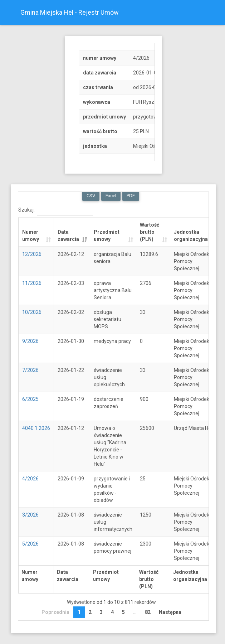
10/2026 (32, 312)
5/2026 (30, 544)
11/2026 (32, 283)
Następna (170, 612)
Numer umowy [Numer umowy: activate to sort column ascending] (31, 236)
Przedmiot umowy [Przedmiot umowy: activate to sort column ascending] (107, 236)
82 (148, 612)
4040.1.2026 (36, 428)
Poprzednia (55, 612)
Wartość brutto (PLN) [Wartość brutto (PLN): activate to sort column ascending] (150, 232)
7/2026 (30, 370)
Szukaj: (56, 210)
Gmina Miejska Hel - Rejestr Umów (70, 12)
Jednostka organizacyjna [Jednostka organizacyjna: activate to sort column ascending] (191, 236)
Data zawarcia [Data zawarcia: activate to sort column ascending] (68, 236)
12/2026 (32, 254)
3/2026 (30, 515)
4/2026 (30, 479)
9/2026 (30, 341)
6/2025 (30, 399)
